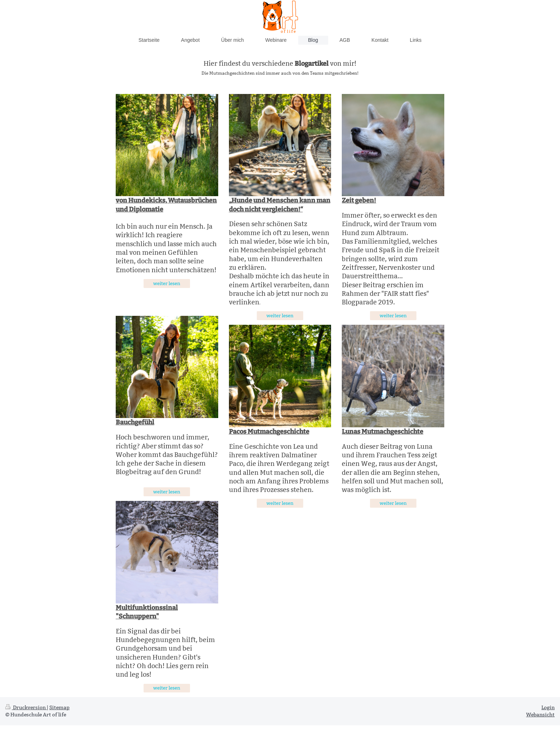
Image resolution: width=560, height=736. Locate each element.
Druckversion (26, 707)
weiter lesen (167, 283)
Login (548, 707)
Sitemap (59, 707)
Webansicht (540, 715)
